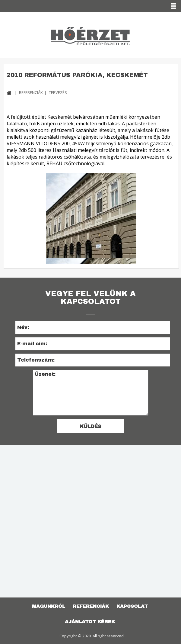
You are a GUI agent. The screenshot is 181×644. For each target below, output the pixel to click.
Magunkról (49, 606)
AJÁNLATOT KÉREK (90, 622)
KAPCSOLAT (132, 606)
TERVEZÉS (58, 92)
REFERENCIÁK (31, 92)
